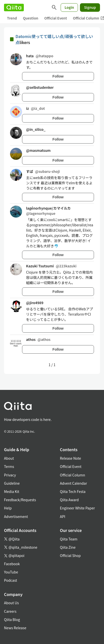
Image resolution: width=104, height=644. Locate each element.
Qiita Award (69, 500)
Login (69, 7)
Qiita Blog (12, 619)
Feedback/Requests (20, 500)
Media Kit (12, 491)
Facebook (12, 564)
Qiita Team (69, 539)
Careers (10, 611)
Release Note (70, 458)
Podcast (11, 580)
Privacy (10, 475)
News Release (15, 628)
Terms (9, 466)
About (9, 458)
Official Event (56, 18)
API (63, 516)
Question (30, 18)
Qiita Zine (68, 547)
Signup (90, 7)
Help (8, 508)
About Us (11, 603)
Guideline (12, 483)
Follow (58, 76)
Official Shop (70, 555)
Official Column (73, 475)
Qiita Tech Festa (73, 491)
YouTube (11, 572)
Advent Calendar (73, 483)
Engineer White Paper (77, 508)
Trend (12, 18)
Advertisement (16, 516)
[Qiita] (14, 8)
